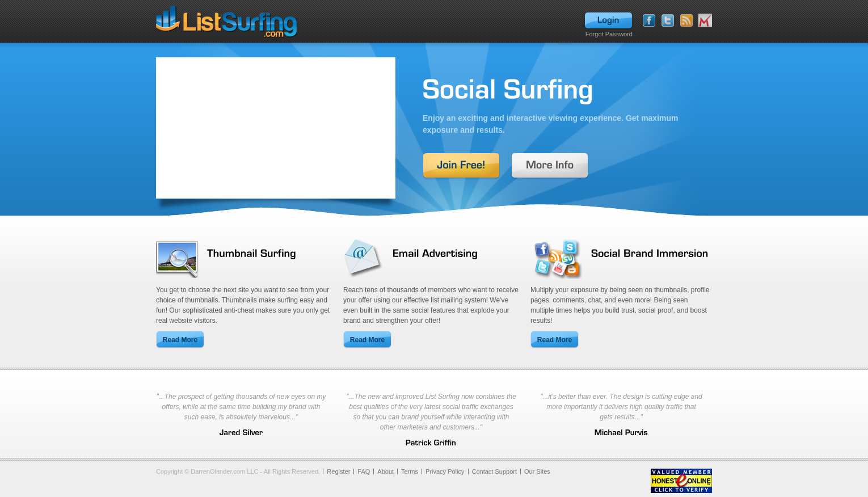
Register (338, 471)
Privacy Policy (445, 471)
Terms (410, 471)
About (385, 471)
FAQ (364, 471)
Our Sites (537, 471)
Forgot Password (609, 34)
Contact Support (495, 471)
